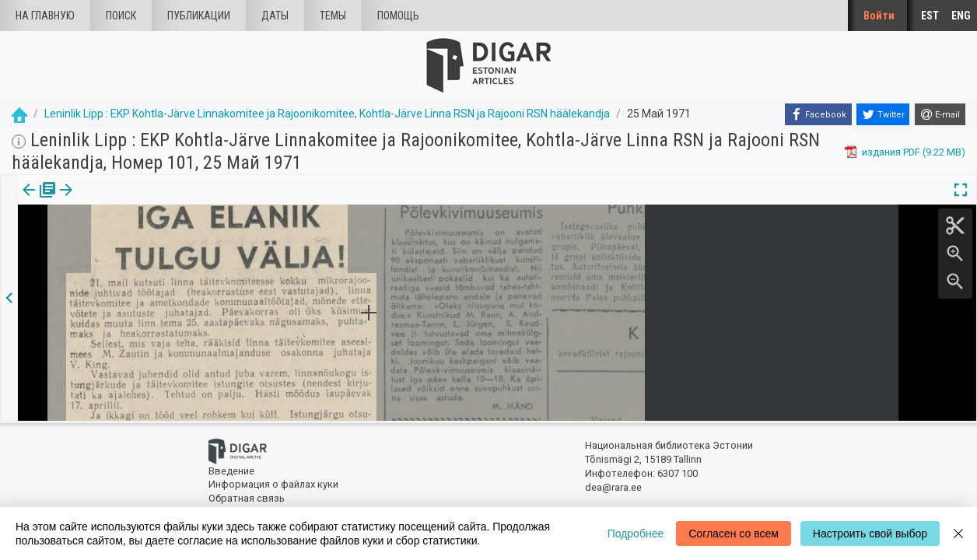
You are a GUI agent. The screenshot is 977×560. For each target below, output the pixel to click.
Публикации (199, 16)
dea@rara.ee (613, 487)
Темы (333, 16)
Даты (275, 16)
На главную (45, 16)
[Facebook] (818, 114)
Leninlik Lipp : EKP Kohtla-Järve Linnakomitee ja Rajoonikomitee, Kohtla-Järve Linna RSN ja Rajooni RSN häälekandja (327, 114)
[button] (127, 201)
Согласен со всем (734, 534)
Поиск (121, 16)
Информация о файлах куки (273, 484)
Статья (103, 201)
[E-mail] (940, 114)
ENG (961, 16)
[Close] (958, 534)
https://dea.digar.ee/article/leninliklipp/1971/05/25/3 (135, 243)
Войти (879, 16)
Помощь (398, 16)
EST (930, 16)
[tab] (37, 201)
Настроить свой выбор (870, 534)
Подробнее (636, 534)
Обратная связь (247, 498)
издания (37, 201)
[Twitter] (883, 114)
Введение (231, 471)
